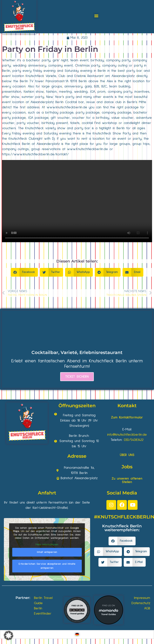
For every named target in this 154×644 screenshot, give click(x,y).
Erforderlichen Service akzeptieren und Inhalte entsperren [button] (47, 566)
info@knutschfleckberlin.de (127, 435)
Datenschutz (141, 603)
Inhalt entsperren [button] (47, 552)
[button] (96, 16)
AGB (147, 608)
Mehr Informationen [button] (47, 545)
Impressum (142, 598)
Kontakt (127, 406)
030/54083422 (134, 440)
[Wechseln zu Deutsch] (77, 634)
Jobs (127, 467)
